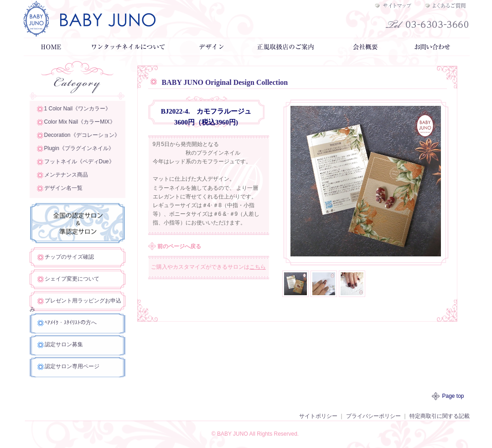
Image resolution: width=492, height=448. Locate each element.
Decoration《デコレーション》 (82, 135)
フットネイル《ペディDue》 (79, 161)
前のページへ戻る (179, 246)
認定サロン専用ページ (72, 366)
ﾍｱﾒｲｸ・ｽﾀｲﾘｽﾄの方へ (71, 323)
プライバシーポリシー (373, 416)
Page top (453, 396)
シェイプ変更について (72, 279)
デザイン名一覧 (63, 188)
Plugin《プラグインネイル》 (79, 148)
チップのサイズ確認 (69, 257)
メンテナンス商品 (66, 175)
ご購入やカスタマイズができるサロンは (208, 267)
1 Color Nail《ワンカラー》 (78, 109)
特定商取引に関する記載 (440, 416)
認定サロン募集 (64, 344)
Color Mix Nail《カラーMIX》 (80, 122)
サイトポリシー (318, 416)
